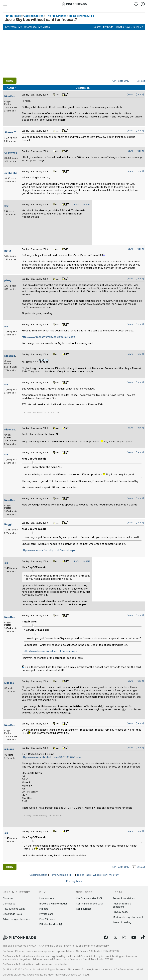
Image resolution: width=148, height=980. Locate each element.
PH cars (44, 909)
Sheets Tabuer (14, 132)
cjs (6, 326)
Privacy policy (121, 912)
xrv (6, 206)
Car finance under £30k (89, 898)
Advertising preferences (17, 919)
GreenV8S (11, 153)
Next (142, 81)
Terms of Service (93, 946)
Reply (10, 81)
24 (138, 27)
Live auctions (47, 898)
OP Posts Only (121, 81)
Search (97, 27)
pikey (8, 280)
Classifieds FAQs (12, 914)
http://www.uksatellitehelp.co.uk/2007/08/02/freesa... (53, 757)
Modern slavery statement (128, 917)
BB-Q (8, 251)
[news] (130, 94)
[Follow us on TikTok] (143, 938)
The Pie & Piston (56, 16)
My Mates (44, 27)
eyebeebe (11, 173)
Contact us (9, 904)
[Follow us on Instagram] (124, 938)
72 (141, 27)
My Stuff (108, 27)
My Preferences (27, 27)
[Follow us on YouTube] (134, 938)
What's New (123, 27)
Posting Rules (74, 881)
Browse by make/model (53, 904)
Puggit (8, 524)
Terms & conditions (124, 898)
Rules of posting (122, 922)
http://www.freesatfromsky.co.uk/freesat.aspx (48, 550)
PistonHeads (13, 16)
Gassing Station (33, 16)
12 (134, 27)
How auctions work (14, 909)
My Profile (11, 27)
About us (8, 898)
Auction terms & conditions (122, 905)
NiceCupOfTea (14, 96)
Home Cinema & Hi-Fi (82, 16)
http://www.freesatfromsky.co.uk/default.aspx (48, 337)
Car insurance (84, 909)
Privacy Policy (71, 946)
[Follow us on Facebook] (106, 938)
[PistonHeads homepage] (74, 4)
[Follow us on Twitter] (115, 938)
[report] (140, 94)
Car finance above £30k (90, 904)
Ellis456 (9, 683)
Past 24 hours (47, 919)
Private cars (46, 914)
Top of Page (84, 875)
